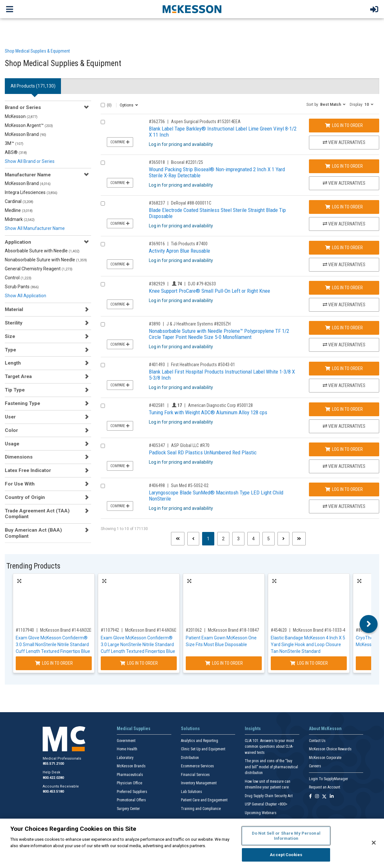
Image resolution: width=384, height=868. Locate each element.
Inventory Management (199, 783)
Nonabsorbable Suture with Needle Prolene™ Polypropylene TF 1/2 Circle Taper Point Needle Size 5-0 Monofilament (219, 334)
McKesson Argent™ (29, 125)
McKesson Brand (26, 134)
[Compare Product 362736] (103, 122)
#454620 (279, 630)
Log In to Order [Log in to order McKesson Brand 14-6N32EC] (54, 663)
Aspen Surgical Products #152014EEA (206, 122)
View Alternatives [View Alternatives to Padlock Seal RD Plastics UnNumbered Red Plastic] (344, 466)
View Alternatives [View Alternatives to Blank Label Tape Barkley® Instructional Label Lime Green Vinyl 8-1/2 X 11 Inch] (344, 142)
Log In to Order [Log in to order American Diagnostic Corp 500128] (344, 409)
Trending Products (33, 566)
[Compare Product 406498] (103, 486)
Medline (19, 210)
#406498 (157, 485)
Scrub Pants (22, 287)
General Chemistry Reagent (39, 269)
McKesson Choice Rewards (330, 749)
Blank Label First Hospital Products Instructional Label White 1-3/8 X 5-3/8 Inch (222, 375)
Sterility (14, 323)
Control (18, 278)
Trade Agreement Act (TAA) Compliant (37, 514)
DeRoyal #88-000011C (191, 203)
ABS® (16, 152)
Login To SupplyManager (329, 779)
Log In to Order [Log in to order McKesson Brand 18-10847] (224, 663)
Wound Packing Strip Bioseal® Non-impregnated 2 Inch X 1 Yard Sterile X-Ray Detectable (217, 172)
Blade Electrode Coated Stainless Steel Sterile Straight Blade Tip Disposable (217, 213)
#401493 (157, 365)
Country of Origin (25, 497)
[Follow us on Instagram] (317, 797)
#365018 (157, 162)
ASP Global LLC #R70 (190, 445)
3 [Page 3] (238, 539)
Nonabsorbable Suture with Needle (46, 260)
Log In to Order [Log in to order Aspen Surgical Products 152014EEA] (344, 125)
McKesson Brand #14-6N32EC (67, 630)
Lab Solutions (192, 792)
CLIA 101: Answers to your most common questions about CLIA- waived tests (269, 747)
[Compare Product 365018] (103, 163)
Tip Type (15, 390)
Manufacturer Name (28, 175)
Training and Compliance (201, 809)
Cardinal (19, 201)
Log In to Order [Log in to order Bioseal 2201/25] (344, 166)
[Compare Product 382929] (103, 284)
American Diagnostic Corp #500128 (220, 405)
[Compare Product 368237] (103, 203)
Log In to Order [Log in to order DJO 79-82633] (344, 288)
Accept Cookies (286, 855)
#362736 (157, 122)
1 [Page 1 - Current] (211, 538)
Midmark (20, 219)
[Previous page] (193, 539)
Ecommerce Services (197, 766)
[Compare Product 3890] (103, 324)
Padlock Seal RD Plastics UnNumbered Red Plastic (203, 452)
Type (10, 350)
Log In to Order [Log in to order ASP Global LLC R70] (344, 449)
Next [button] (369, 624)
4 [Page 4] (253, 539)
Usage (12, 444)
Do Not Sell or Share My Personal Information (286, 836)
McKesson (21, 116)
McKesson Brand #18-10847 (233, 630)
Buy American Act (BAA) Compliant (33, 533)
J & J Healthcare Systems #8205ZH (199, 324)
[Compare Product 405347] (103, 446)
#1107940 (25, 630)
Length (13, 363)
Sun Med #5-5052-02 (190, 485)
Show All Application (26, 296)
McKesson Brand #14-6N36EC (152, 630)
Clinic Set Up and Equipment (203, 749)
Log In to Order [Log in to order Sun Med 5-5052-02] (344, 489)
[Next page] (283, 539)
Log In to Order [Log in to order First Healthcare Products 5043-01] (344, 368)
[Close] (374, 843)
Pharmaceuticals (130, 775)
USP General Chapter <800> (266, 804)
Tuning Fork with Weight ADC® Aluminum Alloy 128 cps (208, 412)
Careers (315, 766)
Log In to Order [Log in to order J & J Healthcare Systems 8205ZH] (344, 328)
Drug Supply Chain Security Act (269, 796)
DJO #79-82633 (202, 284)
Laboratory (125, 758)
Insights (253, 729)
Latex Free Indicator (28, 470)
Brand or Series (23, 107)
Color (11, 430)
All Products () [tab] (33, 86)
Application (18, 242)
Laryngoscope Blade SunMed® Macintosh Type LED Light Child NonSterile (216, 496)
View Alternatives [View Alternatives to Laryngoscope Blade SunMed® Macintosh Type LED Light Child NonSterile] (344, 506)
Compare (120, 142)
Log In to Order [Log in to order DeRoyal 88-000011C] (344, 207)
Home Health (127, 749)
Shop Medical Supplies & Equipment (37, 51)
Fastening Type (22, 403)
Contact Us (317, 741)
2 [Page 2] (223, 539)
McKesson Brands (131, 766)
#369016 (157, 244)
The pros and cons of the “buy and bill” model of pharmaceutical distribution (271, 767)
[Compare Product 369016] (103, 244)
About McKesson (325, 729)
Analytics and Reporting (200, 741)
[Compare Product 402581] (103, 406)
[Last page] (299, 539)
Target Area (18, 376)
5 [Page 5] (269, 539)
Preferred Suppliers (132, 792)
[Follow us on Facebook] (310, 797)
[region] (192, 843)
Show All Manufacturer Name (35, 228)
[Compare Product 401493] (103, 365)
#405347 (157, 445)
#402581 (157, 405)
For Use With (20, 484)
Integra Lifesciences (31, 192)
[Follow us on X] (324, 797)
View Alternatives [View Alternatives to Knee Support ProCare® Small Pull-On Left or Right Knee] (344, 305)
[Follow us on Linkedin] (332, 797)
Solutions (190, 729)
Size (10, 336)
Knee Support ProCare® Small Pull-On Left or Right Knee (209, 291)
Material (14, 309)
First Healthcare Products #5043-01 (203, 365)
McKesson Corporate (325, 758)
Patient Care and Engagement (204, 800)
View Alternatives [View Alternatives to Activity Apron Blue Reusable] (344, 265)
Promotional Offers (131, 800)
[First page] (178, 539)
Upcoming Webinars (261, 813)
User (10, 417)
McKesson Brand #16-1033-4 (319, 630)
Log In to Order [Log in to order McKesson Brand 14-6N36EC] (139, 663)
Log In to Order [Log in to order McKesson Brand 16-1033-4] (309, 663)
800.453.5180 (53, 792)
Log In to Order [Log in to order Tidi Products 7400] (344, 248)
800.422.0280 (53, 778)
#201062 (194, 630)
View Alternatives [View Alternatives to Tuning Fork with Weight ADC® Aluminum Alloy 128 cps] (344, 426)
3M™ (14, 143)
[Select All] (103, 105)
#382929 (157, 284)
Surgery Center (128, 809)
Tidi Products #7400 (189, 244)
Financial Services (195, 775)
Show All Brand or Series (30, 161)
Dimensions (19, 457)
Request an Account (324, 787)
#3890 (155, 324)
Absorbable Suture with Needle (42, 251)
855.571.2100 (53, 764)
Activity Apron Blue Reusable (179, 251)
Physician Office (129, 783)
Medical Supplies (134, 729)
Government (126, 741)
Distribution (190, 758)
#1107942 (110, 630)
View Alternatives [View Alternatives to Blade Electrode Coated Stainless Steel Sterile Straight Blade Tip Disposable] (344, 224)
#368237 (157, 203)
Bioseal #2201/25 (187, 162)
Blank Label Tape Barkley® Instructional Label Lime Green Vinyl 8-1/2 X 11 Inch (223, 132)
